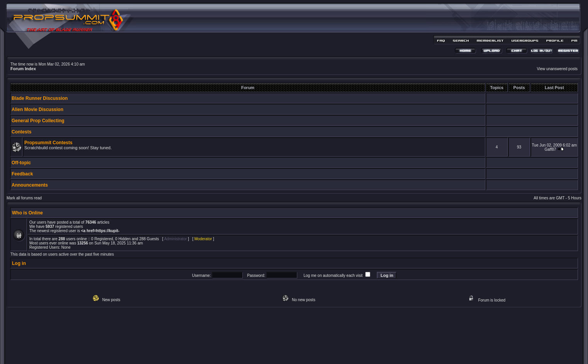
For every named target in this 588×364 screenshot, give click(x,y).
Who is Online (27, 213)
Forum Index (23, 69)
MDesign (321, 351)
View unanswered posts (557, 69)
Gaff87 (550, 149)
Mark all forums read (24, 198)
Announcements (30, 185)
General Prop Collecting (38, 121)
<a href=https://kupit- (100, 231)
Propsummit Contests (48, 143)
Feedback (22, 174)
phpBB (280, 347)
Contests (21, 132)
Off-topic (21, 163)
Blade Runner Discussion (40, 98)
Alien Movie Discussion (37, 110)
